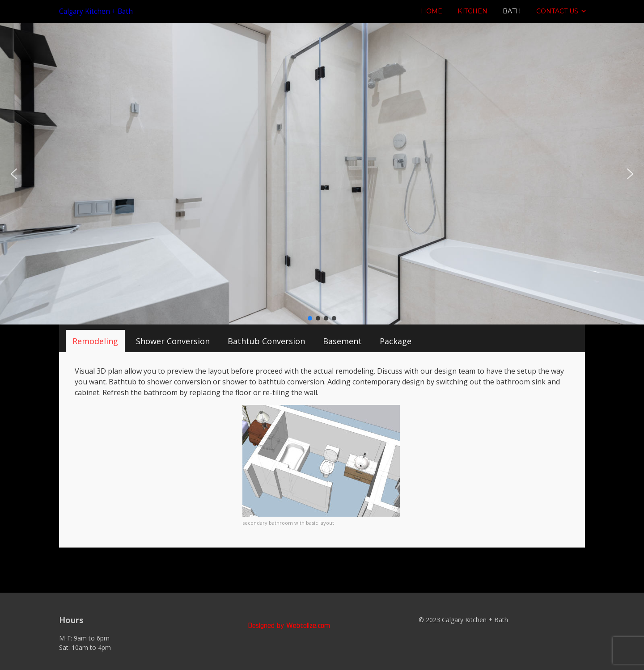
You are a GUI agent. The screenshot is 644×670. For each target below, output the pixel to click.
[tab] (95, 341)
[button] (14, 174)
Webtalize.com (308, 625)
